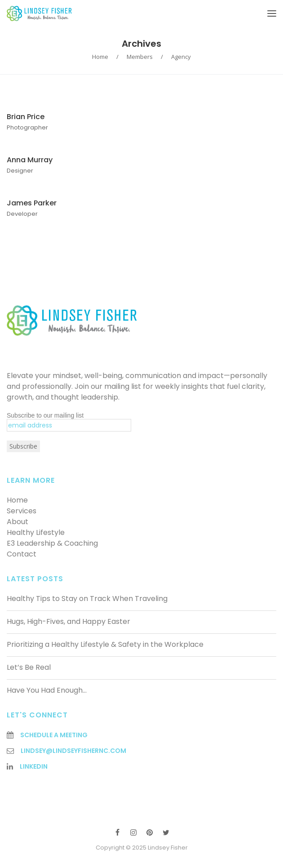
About (18, 522)
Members (140, 57)
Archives (141, 44)
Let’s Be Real (29, 667)
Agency (181, 57)
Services (22, 511)
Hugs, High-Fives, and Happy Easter (69, 621)
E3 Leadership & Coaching (52, 543)
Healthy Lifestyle (36, 532)
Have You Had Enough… (47, 690)
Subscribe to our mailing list (45, 415)
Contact (22, 554)
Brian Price (26, 117)
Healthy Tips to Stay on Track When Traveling (87, 599)
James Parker (32, 203)
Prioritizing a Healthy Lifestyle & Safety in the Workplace (105, 644)
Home (100, 57)
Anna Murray (30, 160)
